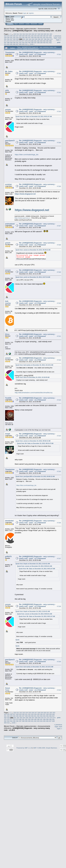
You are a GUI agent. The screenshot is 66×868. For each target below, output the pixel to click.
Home (10, 24)
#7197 (59, 559)
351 (41, 37)
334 (38, 36)
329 (23, 36)
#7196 (59, 523)
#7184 (59, 111)
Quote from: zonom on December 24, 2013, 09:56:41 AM (33, 441)
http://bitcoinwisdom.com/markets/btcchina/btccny (34, 393)
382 (38, 41)
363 (30, 39)
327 (17, 36)
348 (32, 37)
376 (20, 41)
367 (42, 39)
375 (17, 41)
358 (14, 39)
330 (26, 36)
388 (8, 43)
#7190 (59, 303)
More (40, 24)
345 (23, 37)
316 (33, 34)
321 (48, 34)
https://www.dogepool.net (25, 194)
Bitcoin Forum (9, 29)
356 (8, 39)
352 (44, 37)
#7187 (59, 226)
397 (35, 43)
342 (14, 37)
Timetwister (10, 52)
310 (15, 34)
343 (17, 37)
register (31, 13)
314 (27, 34)
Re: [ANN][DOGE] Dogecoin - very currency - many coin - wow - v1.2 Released (37, 53)
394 (26, 43)
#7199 (59, 662)
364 (33, 39)
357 (11, 39)
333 (35, 36)
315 (30, 34)
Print (59, 42)
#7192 (59, 360)
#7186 (59, 186)
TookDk (8, 398)
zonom (8, 109)
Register (34, 24)
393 (23, 43)
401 (47, 43)
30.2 (12, 20)
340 (8, 37)
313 (24, 34)
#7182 (59, 73)
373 (11, 41)
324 (8, 36)
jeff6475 (8, 556)
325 (11, 36)
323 (5, 36)
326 (14, 36)
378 (26, 41)
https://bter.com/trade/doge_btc (27, 155)
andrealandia (10, 224)
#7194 (59, 436)
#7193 (59, 400)
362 (27, 39)
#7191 (59, 336)
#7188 (59, 245)
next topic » (59, 39)
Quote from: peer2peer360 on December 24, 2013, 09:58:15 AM (35, 476)
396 (32, 43)
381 (35, 41)
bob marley (8, 302)
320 (45, 34)
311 (18, 34)
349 (35, 37)
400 (44, 43)
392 (20, 43)
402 (50, 43)
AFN (7, 90)
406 (14, 44)
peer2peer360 (11, 141)
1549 (31, 44)
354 (50, 37)
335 (41, 36)
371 (5, 41)
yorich (8, 243)
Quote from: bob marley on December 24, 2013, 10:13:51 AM (34, 365)
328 (20, 36)
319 (42, 34)
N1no (7, 334)
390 (14, 43)
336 (44, 36)
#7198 (59, 606)
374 (14, 41)
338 (50, 36)
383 (41, 41)
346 (26, 37)
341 (11, 37)
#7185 (59, 143)
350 (38, 37)
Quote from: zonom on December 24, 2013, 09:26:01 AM (33, 250)
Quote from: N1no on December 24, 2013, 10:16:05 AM (32, 377)
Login (27, 24)
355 (5, 39)
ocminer (9, 184)
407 (17, 44)
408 (20, 44)
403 (5, 44)
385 (47, 41)
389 (11, 43)
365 (36, 39)
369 (48, 39)
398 (38, 43)
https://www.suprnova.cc (22, 218)
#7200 (59, 690)
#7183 (59, 92)
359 (17, 39)
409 (23, 44)
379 (29, 41)
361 (24, 39)
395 (29, 43)
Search (22, 24)
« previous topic (57, 37)
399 (41, 43)
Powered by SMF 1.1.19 (24, 748)
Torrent (8, 21)
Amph (8, 434)
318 (39, 34)
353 (47, 37)
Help (16, 24)
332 (32, 36)
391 (17, 43)
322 (51, 34)
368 (45, 39)
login (25, 13)
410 (26, 44)
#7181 (59, 54)
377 (23, 41)
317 (36, 34)
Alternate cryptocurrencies (26, 29)
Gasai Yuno (7, 689)
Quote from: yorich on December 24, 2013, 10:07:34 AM (33, 277)
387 (5, 43)
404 (8, 44)
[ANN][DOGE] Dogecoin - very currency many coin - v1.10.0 (37, 31)
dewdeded (9, 521)
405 (11, 44)
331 (29, 36)
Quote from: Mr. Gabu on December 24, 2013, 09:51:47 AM (34, 117)
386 (50, 41)
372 (8, 41)
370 (51, 39)
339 (5, 37)
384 (44, 41)
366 (39, 39)
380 (32, 41)
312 (21, 34)
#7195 (59, 471)
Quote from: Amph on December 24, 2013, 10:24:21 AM (33, 564)
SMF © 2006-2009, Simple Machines (45, 748)
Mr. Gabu (9, 71)
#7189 (59, 272)
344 (20, 37)
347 (29, 37)
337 (47, 36)
